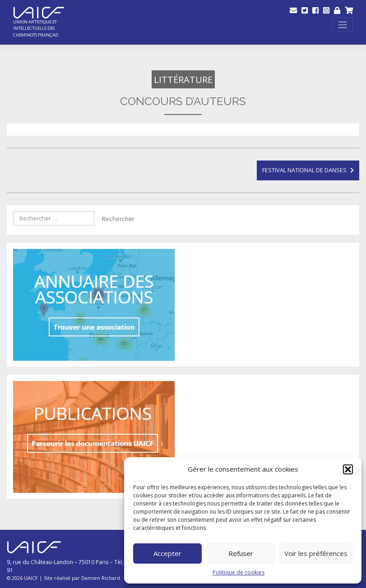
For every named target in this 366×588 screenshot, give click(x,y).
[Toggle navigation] (343, 25)
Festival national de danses (304, 170)
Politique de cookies (239, 572)
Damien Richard (101, 578)
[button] (348, 469)
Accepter (167, 553)
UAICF (31, 578)
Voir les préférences (316, 553)
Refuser (241, 553)
